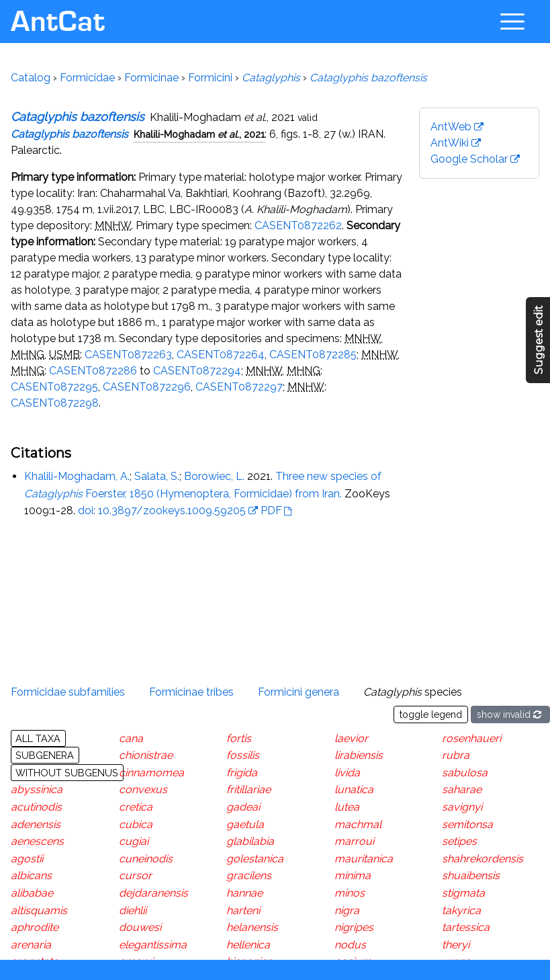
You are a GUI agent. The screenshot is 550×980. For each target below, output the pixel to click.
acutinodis (36, 807)
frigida (242, 773)
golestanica (255, 859)
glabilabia (250, 841)
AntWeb (451, 127)
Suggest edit (539, 340)
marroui (354, 841)
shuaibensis (471, 875)
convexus (143, 789)
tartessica (466, 927)
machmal (358, 824)
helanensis (252, 927)
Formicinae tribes (191, 692)
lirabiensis (359, 755)
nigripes (354, 927)
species (413, 692)
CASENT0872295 (54, 387)
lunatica (354, 789)
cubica (136, 824)
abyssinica (37, 789)
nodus (350, 945)
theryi (456, 945)
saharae (462, 789)
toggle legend (431, 714)
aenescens (37, 841)
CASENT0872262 (298, 226)
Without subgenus (67, 773)
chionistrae (146, 755)
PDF (271, 511)
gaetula (245, 824)
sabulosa (465, 773)
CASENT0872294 (197, 371)
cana (131, 738)
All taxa (38, 738)
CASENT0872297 (239, 387)
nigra (347, 910)
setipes (459, 841)
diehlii (133, 910)
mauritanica (364, 859)
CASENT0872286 (93, 371)
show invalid (510, 714)
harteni (243, 910)
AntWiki (450, 143)
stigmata (463, 893)
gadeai (243, 807)
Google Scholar (469, 159)
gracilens (249, 875)
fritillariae (248, 789)
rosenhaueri (471, 738)
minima (353, 875)
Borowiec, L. (214, 476)
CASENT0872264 (221, 355)
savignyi (462, 807)
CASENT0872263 (128, 355)
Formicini (210, 78)
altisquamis (39, 910)
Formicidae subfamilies (68, 692)
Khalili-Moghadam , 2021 (199, 134)
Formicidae (87, 78)
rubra (456, 755)
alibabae (32, 893)
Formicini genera (299, 692)
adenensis (36, 824)
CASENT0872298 (55, 403)
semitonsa (467, 824)
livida (347, 773)
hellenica (248, 945)
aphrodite (35, 927)
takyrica (461, 910)
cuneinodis (146, 859)
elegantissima (153, 945)
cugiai (134, 841)
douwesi (140, 927)
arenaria (31, 945)
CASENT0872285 (313, 355)
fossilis (243, 755)
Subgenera (45, 755)
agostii (27, 859)
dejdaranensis (153, 893)
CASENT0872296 (147, 387)
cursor (135, 875)
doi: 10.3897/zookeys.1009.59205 (162, 511)
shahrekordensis (483, 859)
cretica (136, 807)
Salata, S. (157, 476)
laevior (351, 738)
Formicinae (151, 78)
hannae (244, 893)
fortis (239, 738)
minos (350, 893)
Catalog (31, 78)
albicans (31, 875)
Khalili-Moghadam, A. (77, 476)
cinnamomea (151, 773)
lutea (347, 807)
